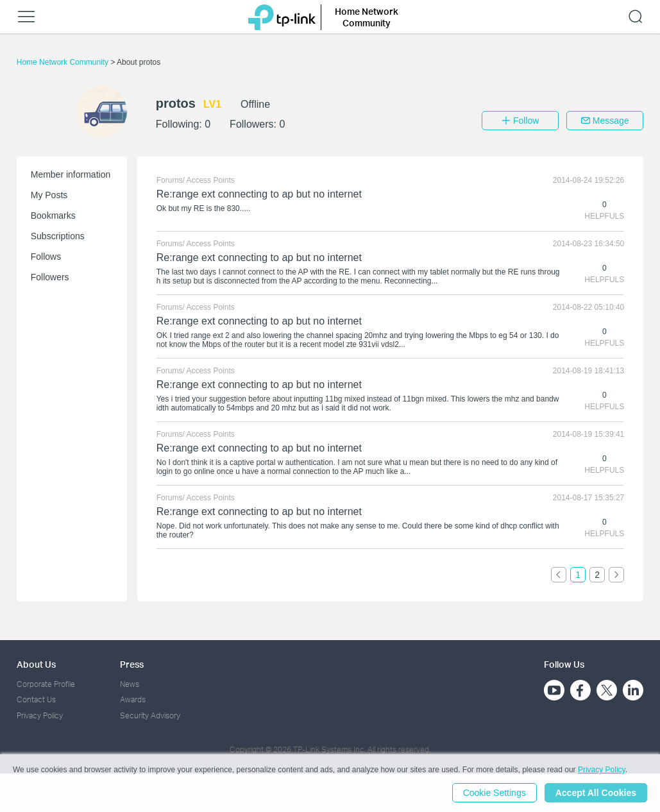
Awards (133, 699)
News (130, 684)
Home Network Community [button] (367, 17)
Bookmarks (53, 216)
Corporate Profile (46, 684)
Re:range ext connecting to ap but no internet (259, 194)
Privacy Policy (40, 715)
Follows (46, 257)
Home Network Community (64, 62)
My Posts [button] (49, 195)
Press (132, 664)
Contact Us (36, 699)
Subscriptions (58, 236)
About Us (36, 664)
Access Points (210, 180)
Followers (50, 277)
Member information (71, 174)
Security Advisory (150, 715)
